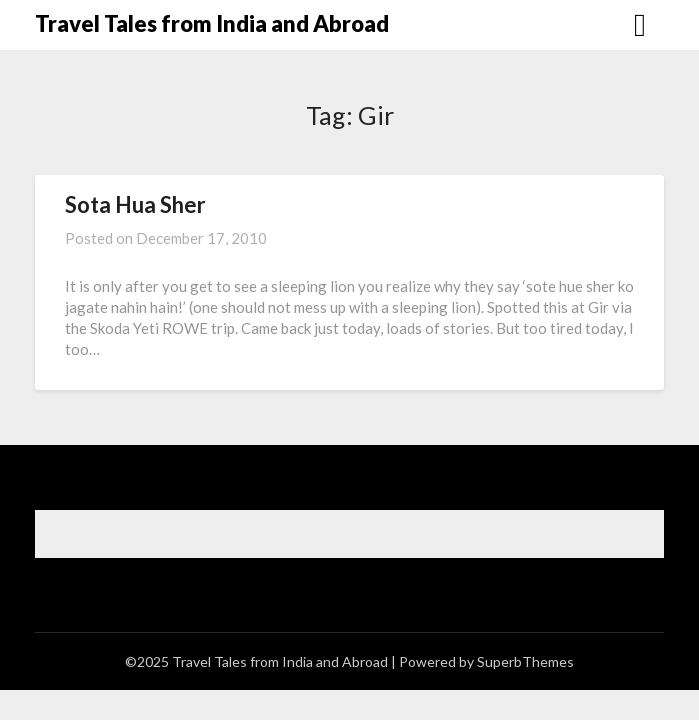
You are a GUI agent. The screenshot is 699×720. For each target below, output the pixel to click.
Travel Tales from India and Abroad (212, 23)
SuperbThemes (525, 661)
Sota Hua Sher (135, 204)
